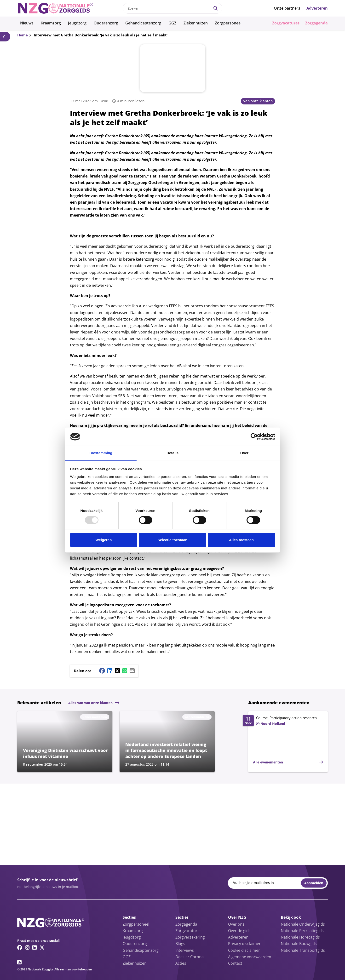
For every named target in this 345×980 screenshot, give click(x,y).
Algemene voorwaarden (250, 957)
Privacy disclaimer (244, 944)
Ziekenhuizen (196, 23)
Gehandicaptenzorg (143, 23)
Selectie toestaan (172, 540)
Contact (235, 963)
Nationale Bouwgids (299, 944)
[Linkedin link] (34, 947)
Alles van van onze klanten (90, 703)
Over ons (236, 924)
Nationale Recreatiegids (302, 931)
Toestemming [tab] (101, 453)
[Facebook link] (20, 947)
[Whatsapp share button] (125, 671)
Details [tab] (172, 453)
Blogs (180, 944)
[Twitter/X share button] (117, 671)
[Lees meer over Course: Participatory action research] (283, 721)
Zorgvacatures (286, 23)
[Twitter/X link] (42, 947)
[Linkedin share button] (110, 671)
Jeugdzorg (77, 23)
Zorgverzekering (190, 937)
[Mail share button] (132, 671)
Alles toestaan (241, 540)
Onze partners (287, 8)
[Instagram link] (27, 947)
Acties (181, 963)
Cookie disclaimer (244, 950)
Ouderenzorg (106, 23)
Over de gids (239, 931)
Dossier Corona (190, 957)
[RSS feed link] (19, 962)
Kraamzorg (51, 23)
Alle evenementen (268, 762)
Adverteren (317, 8)
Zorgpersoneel (228, 23)
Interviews (185, 950)
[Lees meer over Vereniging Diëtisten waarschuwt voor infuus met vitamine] (65, 742)
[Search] (216, 8)
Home (23, 35)
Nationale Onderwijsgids (303, 924)
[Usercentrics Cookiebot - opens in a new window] (254, 437)
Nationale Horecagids (300, 937)
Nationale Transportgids (303, 950)
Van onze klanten (258, 101)
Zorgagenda (316, 23)
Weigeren (103, 540)
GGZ (172, 23)
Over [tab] (244, 453)
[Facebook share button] (102, 671)
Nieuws (27, 23)
